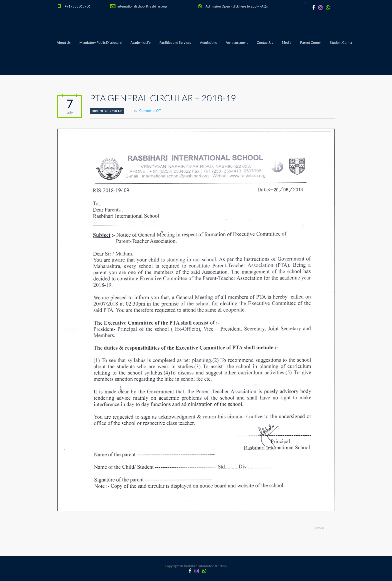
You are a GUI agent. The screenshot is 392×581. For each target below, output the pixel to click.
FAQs (264, 6)
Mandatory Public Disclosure (100, 43)
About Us (64, 43)
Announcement (237, 43)
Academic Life (140, 43)
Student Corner (341, 43)
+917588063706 (78, 6)
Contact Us (265, 43)
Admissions (208, 43)
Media (287, 43)
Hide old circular (107, 111)
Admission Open (218, 6)
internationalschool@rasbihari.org (142, 6)
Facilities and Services (175, 43)
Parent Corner (311, 43)
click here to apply (246, 6)
